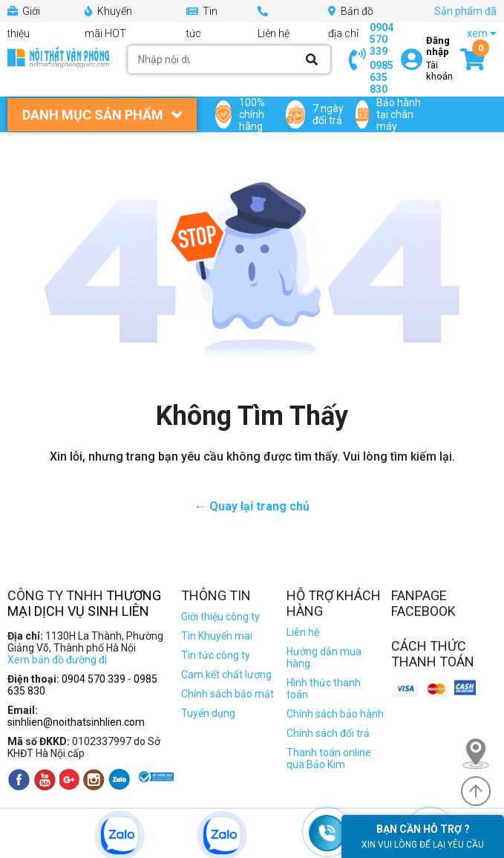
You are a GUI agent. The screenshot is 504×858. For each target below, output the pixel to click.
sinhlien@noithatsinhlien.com (76, 722)
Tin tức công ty (216, 655)
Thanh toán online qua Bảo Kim (329, 758)
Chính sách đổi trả (328, 733)
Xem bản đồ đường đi (57, 660)
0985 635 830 (382, 77)
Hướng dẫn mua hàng (324, 657)
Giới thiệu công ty (220, 617)
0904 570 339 (382, 39)
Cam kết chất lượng (226, 675)
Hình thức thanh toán (324, 689)
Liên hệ (303, 632)
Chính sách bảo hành (335, 714)
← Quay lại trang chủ (252, 506)
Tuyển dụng (208, 713)
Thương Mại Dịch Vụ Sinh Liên (84, 603)
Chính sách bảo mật (228, 694)
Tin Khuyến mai (217, 636)
